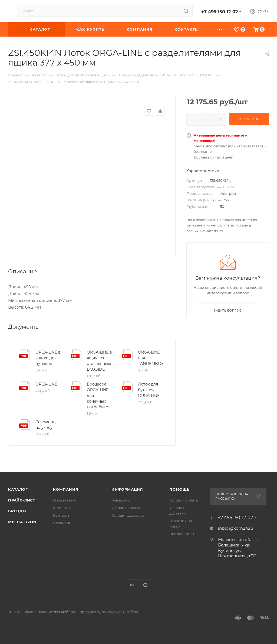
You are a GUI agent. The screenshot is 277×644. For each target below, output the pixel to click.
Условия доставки (128, 515)
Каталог (18, 489)
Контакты (62, 515)
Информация (127, 489)
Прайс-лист (22, 500)
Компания (66, 489)
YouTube (145, 585)
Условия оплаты (126, 508)
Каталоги (61, 508)
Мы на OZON (22, 522)
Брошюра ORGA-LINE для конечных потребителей (100, 396)
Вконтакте (132, 585)
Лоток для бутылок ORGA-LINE (149, 390)
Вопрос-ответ (182, 534)
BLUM (228, 187)
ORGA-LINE (46, 384)
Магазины (121, 500)
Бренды (17, 511)
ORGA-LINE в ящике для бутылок (48, 358)
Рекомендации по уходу (49, 425)
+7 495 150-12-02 (220, 12)
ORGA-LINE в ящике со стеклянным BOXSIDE (99, 361)
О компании (64, 500)
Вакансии (62, 523)
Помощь (179, 489)
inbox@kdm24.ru (236, 528)
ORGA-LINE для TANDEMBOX (151, 358)
